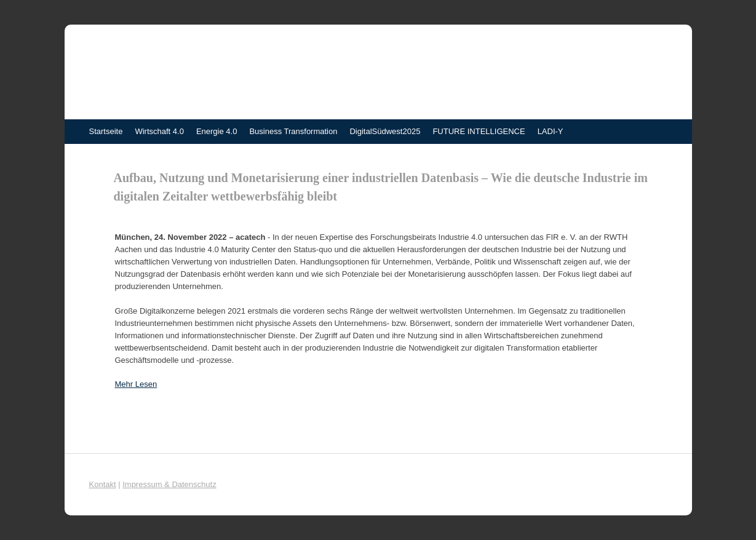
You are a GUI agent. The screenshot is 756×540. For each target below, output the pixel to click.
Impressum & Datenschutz (169, 484)
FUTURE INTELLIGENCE (479, 131)
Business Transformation (293, 131)
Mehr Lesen (136, 384)
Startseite (106, 131)
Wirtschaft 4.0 (159, 131)
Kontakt (103, 484)
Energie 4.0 (217, 131)
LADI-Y (551, 131)
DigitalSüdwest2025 (385, 131)
